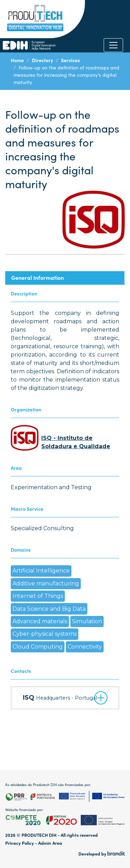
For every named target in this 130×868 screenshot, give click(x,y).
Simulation (87, 621)
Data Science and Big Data (49, 609)
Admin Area (50, 843)
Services (71, 60)
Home (17, 60)
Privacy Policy (20, 843)
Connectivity (85, 647)
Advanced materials (40, 621)
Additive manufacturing (46, 583)
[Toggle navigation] (113, 45)
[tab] (65, 278)
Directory (42, 60)
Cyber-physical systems (45, 634)
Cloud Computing (38, 647)
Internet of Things (38, 596)
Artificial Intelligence (41, 571)
